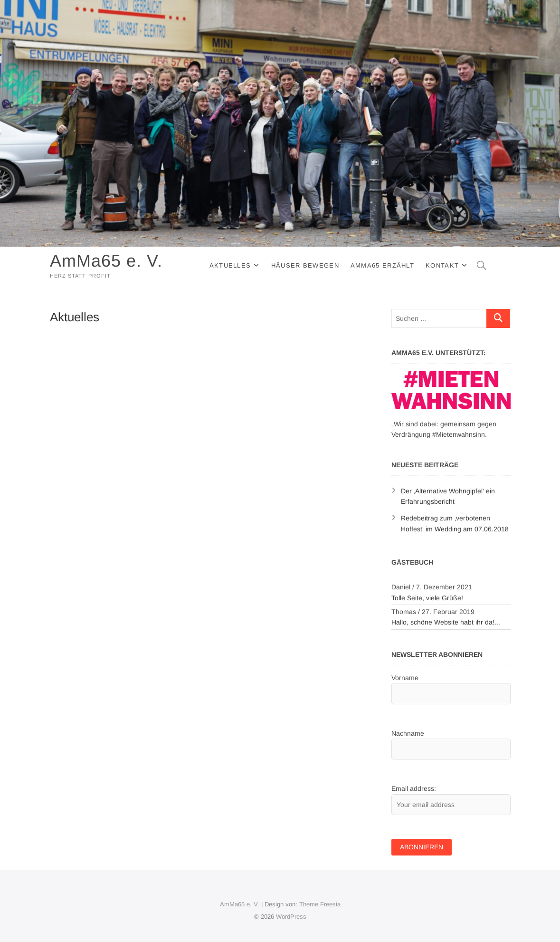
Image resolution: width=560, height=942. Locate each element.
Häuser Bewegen (305, 265)
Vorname (405, 678)
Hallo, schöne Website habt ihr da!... (446, 622)
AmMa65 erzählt (382, 265)
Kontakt (442, 265)
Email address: (414, 788)
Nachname (408, 733)
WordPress (291, 917)
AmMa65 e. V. (106, 261)
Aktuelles (230, 265)
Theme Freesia (320, 904)
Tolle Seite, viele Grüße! (427, 598)
